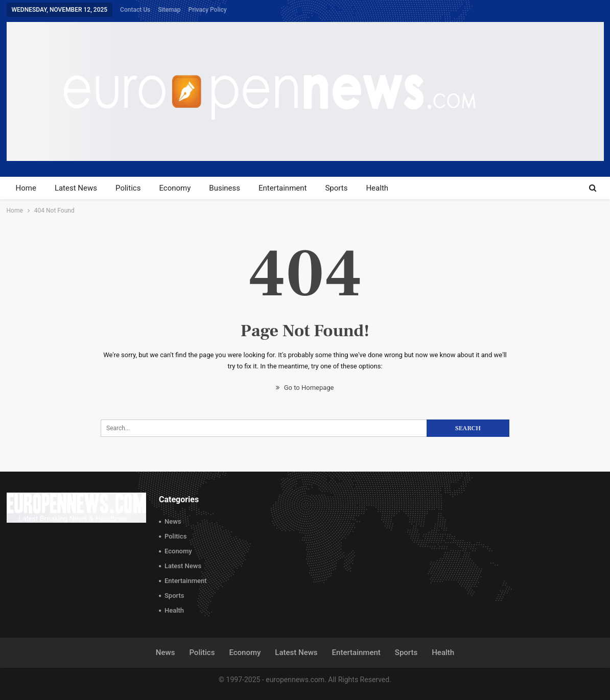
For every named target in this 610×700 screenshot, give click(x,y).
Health (377, 188)
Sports (336, 188)
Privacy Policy (208, 10)
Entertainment (283, 188)
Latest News (76, 188)
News (173, 521)
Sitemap (169, 10)
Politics (128, 188)
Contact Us (135, 10)
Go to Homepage (305, 388)
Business (225, 188)
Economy (175, 188)
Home (26, 188)
